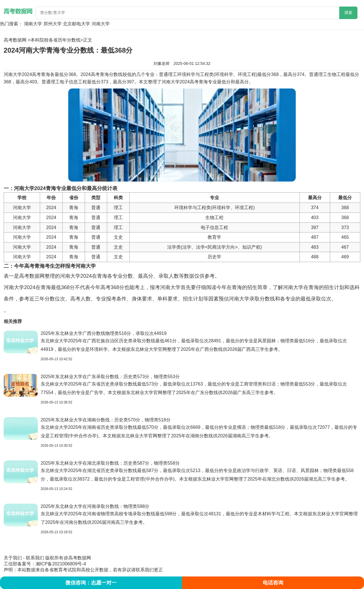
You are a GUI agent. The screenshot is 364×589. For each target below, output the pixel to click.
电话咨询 (273, 583)
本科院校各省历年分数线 (55, 40)
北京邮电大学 (76, 24)
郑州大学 (53, 24)
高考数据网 (15, 40)
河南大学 (101, 24)
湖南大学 (33, 24)
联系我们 (35, 558)
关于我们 (13, 558)
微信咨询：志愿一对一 (91, 583)
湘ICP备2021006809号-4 (61, 564)
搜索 (348, 13)
